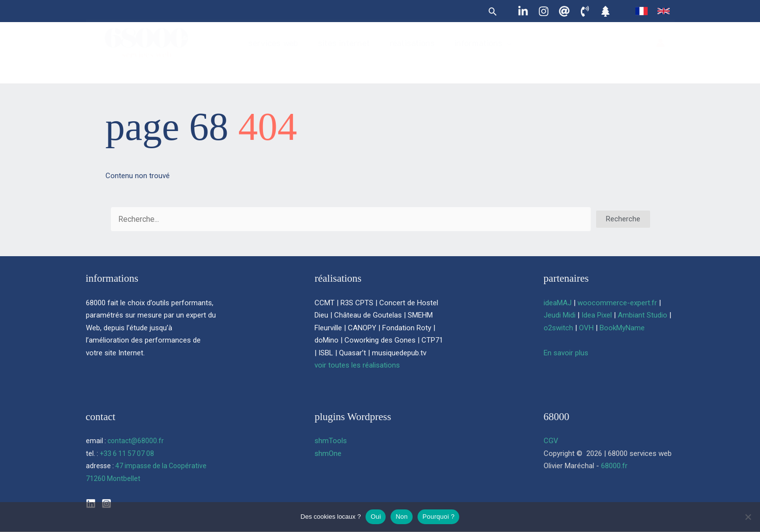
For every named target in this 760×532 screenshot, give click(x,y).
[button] (493, 11)
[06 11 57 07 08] (585, 11)
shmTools (331, 441)
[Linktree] (605, 11)
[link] (642, 11)
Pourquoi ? (438, 517)
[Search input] (351, 219)
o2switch (558, 328)
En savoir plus (566, 353)
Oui (376, 517)
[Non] (748, 517)
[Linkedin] (523, 11)
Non (402, 517)
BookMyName (622, 328)
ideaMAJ (558, 303)
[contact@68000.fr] (564, 11)
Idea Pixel (597, 315)
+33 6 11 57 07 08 (127, 453)
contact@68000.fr (136, 441)
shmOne (328, 453)
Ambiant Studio (642, 315)
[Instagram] (544, 11)
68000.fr (614, 466)
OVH (586, 328)
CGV (551, 441)
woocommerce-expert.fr (617, 303)
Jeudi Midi (560, 315)
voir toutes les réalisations (357, 365)
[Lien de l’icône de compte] (660, 51)
